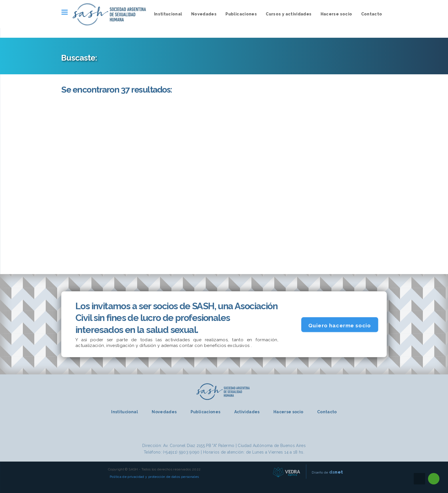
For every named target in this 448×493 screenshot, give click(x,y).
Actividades (247, 412)
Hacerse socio (336, 14)
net (336, 472)
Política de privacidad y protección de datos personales (154, 477)
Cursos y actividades (289, 14)
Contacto (372, 14)
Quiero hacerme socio (340, 325)
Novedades (204, 14)
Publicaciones (241, 14)
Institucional (168, 14)
